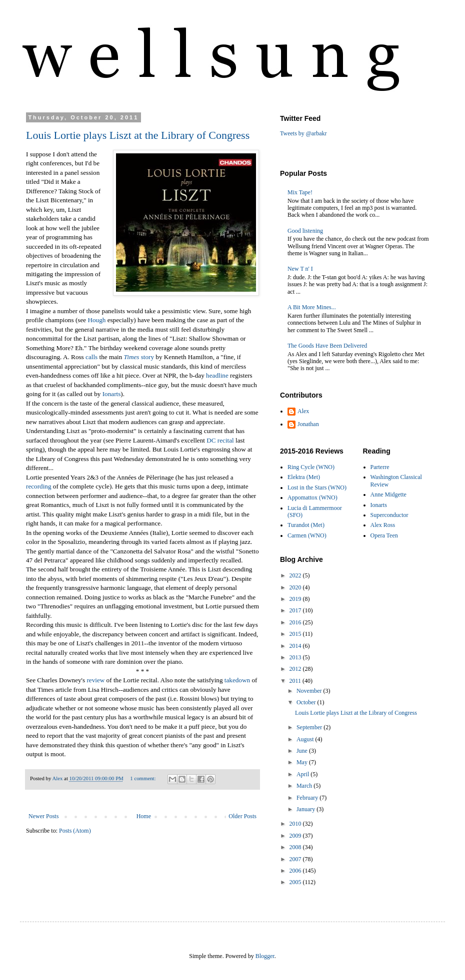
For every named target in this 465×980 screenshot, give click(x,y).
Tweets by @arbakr (303, 133)
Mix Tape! (300, 192)
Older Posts (242, 816)
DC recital (220, 440)
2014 (296, 646)
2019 (296, 599)
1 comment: (143, 778)
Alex (303, 411)
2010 (296, 824)
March (305, 786)
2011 (296, 681)
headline (217, 375)
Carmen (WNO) (307, 535)
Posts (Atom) (75, 831)
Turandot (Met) (306, 525)
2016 (296, 622)
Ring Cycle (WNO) (311, 467)
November (310, 691)
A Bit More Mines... (312, 307)
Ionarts (112, 394)
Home (144, 816)
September (310, 727)
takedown (237, 680)
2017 (296, 610)
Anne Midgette (388, 494)
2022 (296, 575)
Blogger (265, 956)
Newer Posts (43, 816)
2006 (296, 871)
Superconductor (389, 515)
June (303, 751)
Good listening (305, 231)
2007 (296, 859)
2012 (296, 669)
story (139, 357)
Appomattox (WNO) (312, 497)
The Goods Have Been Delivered (327, 346)
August (306, 739)
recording (39, 486)
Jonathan (308, 424)
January (306, 809)
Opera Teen (384, 535)
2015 (296, 634)
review (95, 680)
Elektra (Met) (304, 477)
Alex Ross (383, 525)
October (307, 702)
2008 (296, 847)
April (303, 774)
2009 (296, 836)
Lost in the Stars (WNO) (317, 488)
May (303, 762)
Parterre (380, 467)
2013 (296, 657)
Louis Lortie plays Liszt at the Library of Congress (138, 135)
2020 (296, 587)
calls (91, 357)
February (308, 798)
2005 (296, 882)
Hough (96, 320)
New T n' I (300, 269)
